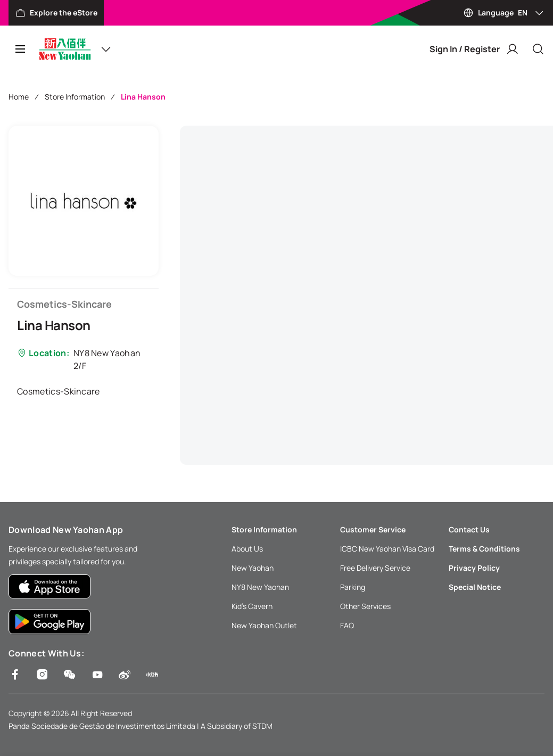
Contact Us (469, 529)
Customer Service (373, 529)
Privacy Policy (474, 568)
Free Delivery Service (375, 568)
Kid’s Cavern (252, 606)
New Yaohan (253, 568)
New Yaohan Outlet (264, 625)
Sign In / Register (474, 49)
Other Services (365, 606)
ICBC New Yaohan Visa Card (387, 549)
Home (19, 97)
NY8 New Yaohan (260, 587)
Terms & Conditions (484, 549)
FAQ (347, 625)
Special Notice (475, 587)
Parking (353, 587)
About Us (247, 549)
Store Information (75, 97)
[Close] (538, 49)
